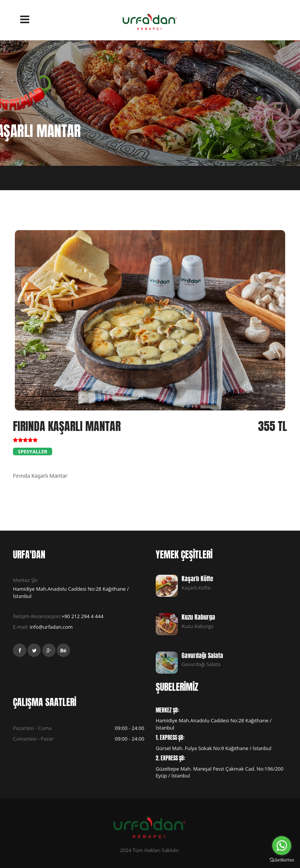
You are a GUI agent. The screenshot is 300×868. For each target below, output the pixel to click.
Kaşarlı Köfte (197, 579)
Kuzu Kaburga (198, 617)
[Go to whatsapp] (282, 846)
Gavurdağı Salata (202, 655)
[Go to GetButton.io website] (282, 860)
